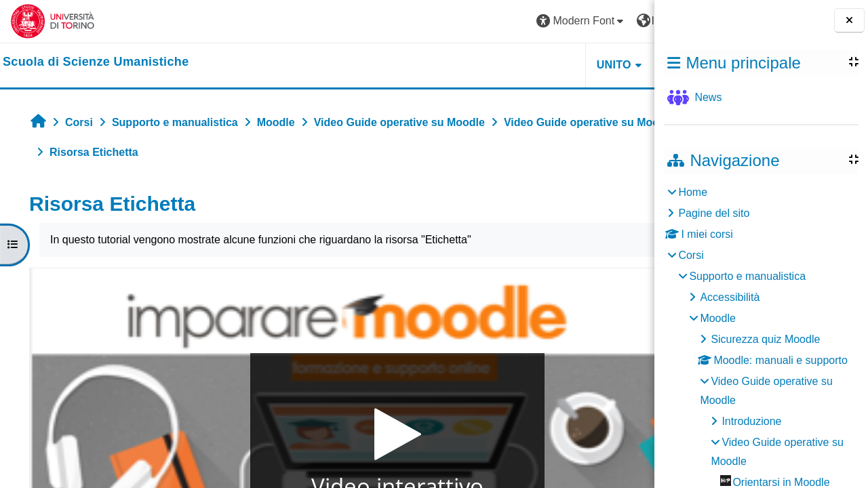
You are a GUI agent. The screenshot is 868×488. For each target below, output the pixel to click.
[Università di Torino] (53, 21)
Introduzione (751, 421)
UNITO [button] (487, 65)
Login (620, 21)
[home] (96, 62)
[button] (455, 21)
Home (693, 192)
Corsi (691, 255)
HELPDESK (569, 65)
